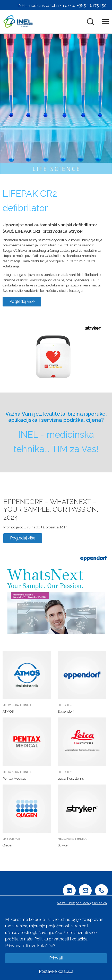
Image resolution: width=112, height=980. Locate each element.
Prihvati (56, 958)
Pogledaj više (22, 301)
